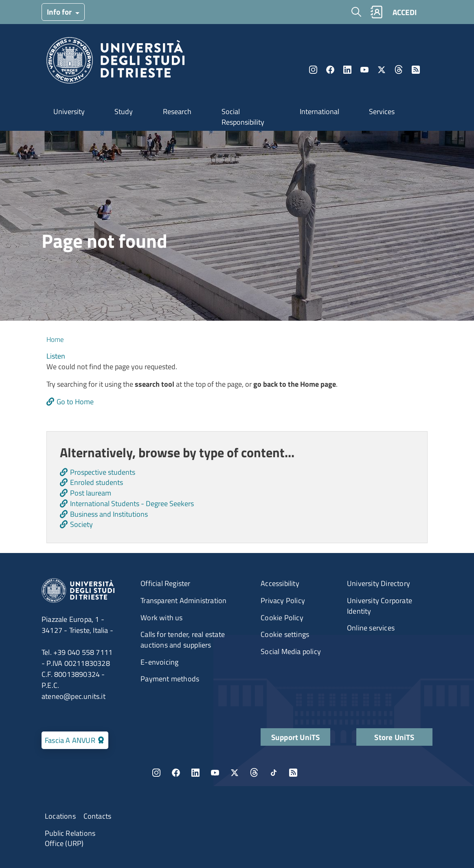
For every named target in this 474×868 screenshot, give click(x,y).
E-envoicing (159, 662)
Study (124, 111)
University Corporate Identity (380, 606)
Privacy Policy (283, 600)
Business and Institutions (109, 514)
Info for (60, 12)
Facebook (330, 70)
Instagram (313, 70)
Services (382, 111)
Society (81, 524)
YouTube (364, 70)
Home (55, 339)
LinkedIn (347, 70)
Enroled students (97, 482)
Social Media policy (291, 651)
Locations (60, 816)
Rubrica (376, 12)
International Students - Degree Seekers (132, 503)
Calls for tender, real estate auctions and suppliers (183, 640)
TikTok (274, 773)
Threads (399, 70)
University (69, 111)
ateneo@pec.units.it (74, 696)
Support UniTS (296, 737)
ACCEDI (405, 12)
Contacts (98, 816)
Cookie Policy (282, 618)
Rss (416, 70)
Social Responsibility (243, 117)
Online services (371, 628)
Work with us (161, 618)
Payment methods (170, 679)
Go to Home (75, 402)
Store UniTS (394, 737)
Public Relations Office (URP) (70, 838)
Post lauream (91, 493)
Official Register (165, 583)
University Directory (379, 583)
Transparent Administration (183, 600)
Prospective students (103, 472)
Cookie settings (285, 634)
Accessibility (280, 583)
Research (177, 111)
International (319, 111)
